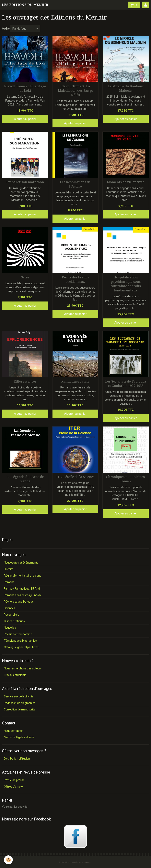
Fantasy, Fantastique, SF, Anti (22, 589)
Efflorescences (25, 381)
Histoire (9, 569)
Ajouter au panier (25, 119)
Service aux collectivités (19, 696)
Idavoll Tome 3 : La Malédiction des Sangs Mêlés (75, 91)
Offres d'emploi (14, 787)
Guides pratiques (14, 621)
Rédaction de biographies (20, 703)
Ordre (6, 29)
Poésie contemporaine (18, 634)
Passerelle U (12, 615)
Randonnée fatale (75, 381)
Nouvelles (10, 628)
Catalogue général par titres (21, 647)
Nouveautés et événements (21, 563)
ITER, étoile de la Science (75, 477)
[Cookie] (8, 860)
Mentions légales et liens (19, 737)
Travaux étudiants (15, 675)
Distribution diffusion (17, 759)
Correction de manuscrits (20, 709)
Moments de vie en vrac (126, 182)
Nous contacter (13, 731)
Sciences (10, 608)
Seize (25, 277)
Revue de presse (14, 780)
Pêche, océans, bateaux (19, 602)
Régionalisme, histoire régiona (23, 576)
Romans (9, 582)
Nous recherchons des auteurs (23, 668)
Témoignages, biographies (20, 641)
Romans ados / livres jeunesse (23, 595)
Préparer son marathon (25, 182)
